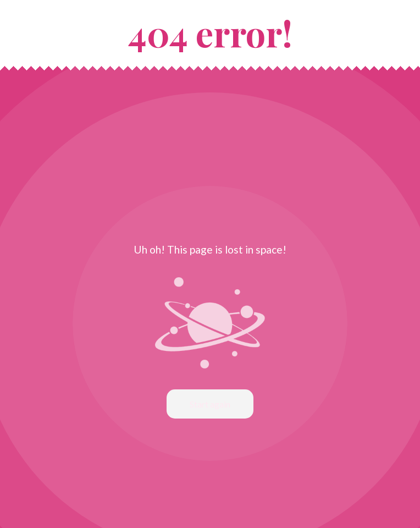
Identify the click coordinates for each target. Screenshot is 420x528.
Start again (210, 404)
